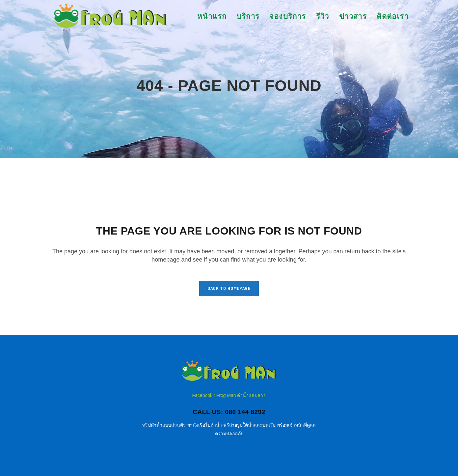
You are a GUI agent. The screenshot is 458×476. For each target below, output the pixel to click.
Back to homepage (229, 288)
